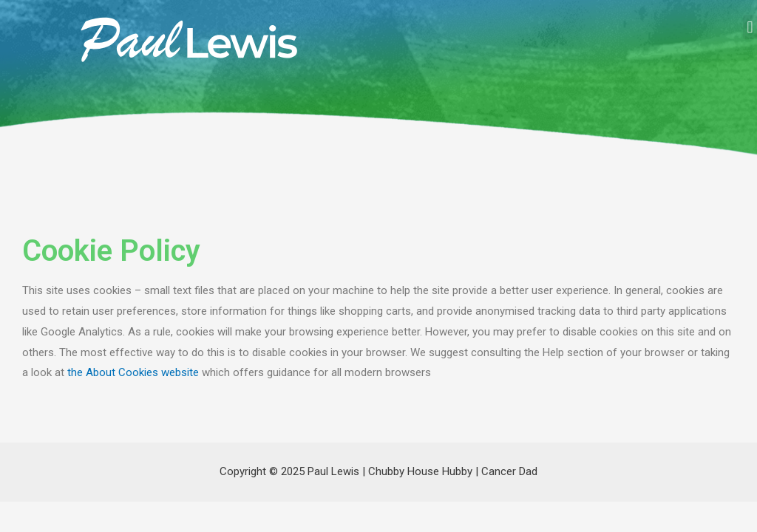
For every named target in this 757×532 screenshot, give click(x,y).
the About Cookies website (133, 372)
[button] (750, 27)
